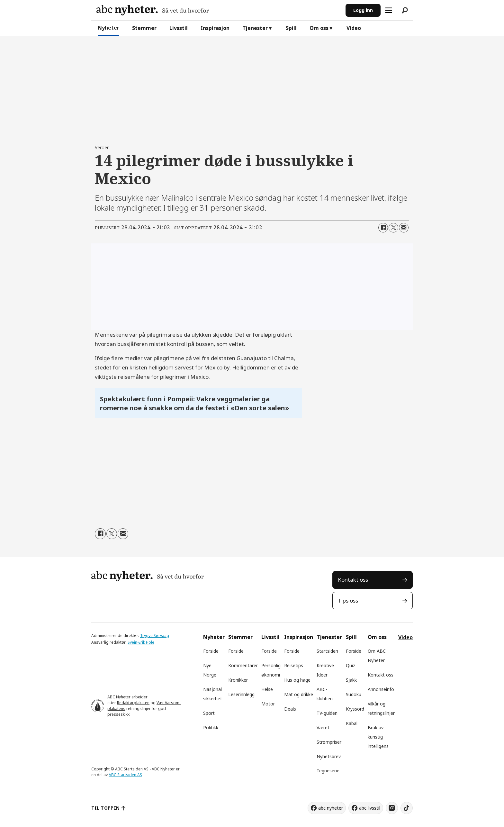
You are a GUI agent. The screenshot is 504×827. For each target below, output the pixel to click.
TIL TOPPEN (105, 808)
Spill (291, 28)
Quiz (351, 665)
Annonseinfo (381, 689)
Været (323, 727)
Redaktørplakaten (133, 703)
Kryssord (355, 709)
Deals (290, 709)
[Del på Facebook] (383, 228)
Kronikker (238, 680)
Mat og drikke (299, 694)
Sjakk (351, 680)
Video (354, 28)
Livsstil (179, 28)
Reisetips (294, 665)
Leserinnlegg (241, 694)
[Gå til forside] (153, 10)
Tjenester (255, 28)
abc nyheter (331, 808)
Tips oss (348, 600)
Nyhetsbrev (329, 756)
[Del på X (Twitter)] (393, 228)
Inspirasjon (215, 28)
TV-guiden (327, 713)
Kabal (352, 723)
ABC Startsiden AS (125, 775)
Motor (268, 704)
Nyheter (108, 28)
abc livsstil (370, 808)
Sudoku (354, 694)
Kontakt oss (353, 580)
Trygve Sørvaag (155, 636)
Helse (267, 689)
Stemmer (144, 28)
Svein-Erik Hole (141, 642)
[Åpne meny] (389, 10)
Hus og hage (297, 680)
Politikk (211, 727)
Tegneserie (328, 771)
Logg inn (363, 10)
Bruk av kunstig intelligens (378, 737)
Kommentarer (243, 665)
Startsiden (327, 651)
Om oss (319, 28)
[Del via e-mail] (404, 228)
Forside (211, 651)
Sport (209, 713)
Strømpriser (329, 742)
